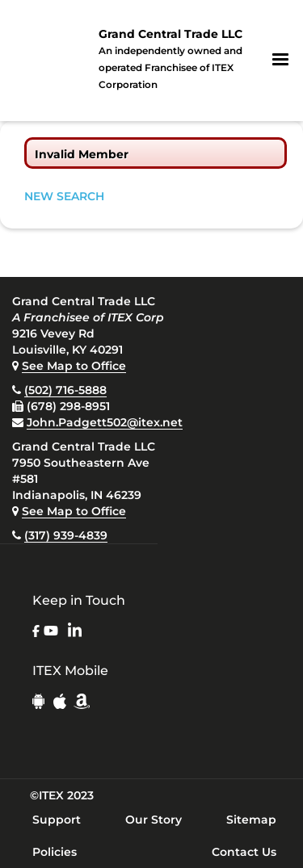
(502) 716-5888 (65, 390)
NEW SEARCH (64, 196)
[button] (280, 60)
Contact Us (244, 852)
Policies (55, 852)
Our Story (154, 820)
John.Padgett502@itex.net (105, 422)
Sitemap (251, 820)
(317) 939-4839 (66, 535)
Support (57, 820)
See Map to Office (74, 366)
